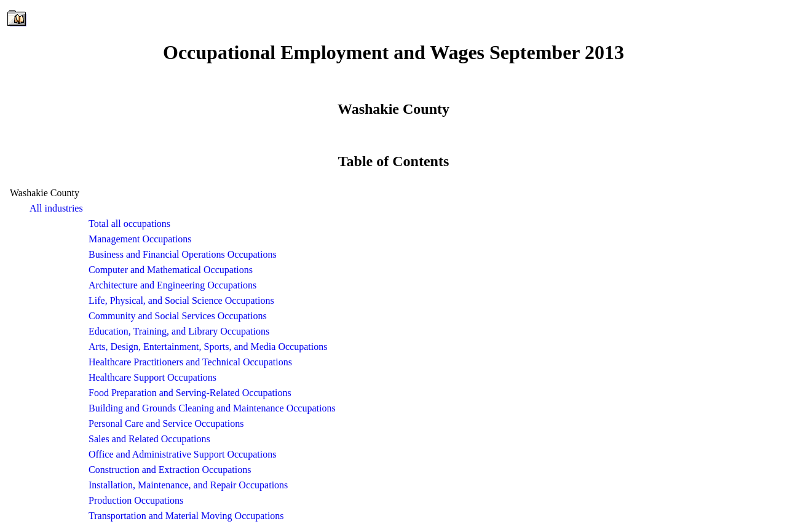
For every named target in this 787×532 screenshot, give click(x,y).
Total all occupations (129, 224)
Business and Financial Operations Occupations (183, 254)
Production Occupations (136, 500)
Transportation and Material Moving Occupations (186, 516)
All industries (56, 208)
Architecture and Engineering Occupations (172, 285)
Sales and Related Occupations (149, 439)
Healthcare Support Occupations (152, 377)
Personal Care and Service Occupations (166, 423)
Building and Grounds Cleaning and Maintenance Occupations (212, 408)
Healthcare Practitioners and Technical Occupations (190, 362)
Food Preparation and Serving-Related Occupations (190, 393)
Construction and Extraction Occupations (170, 470)
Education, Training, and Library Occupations (179, 331)
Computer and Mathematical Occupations (171, 270)
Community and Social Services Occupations (178, 316)
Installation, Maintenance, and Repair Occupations (188, 485)
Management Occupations (140, 239)
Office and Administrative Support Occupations (182, 454)
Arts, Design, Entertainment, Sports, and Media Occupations (208, 347)
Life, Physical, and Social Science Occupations (181, 300)
